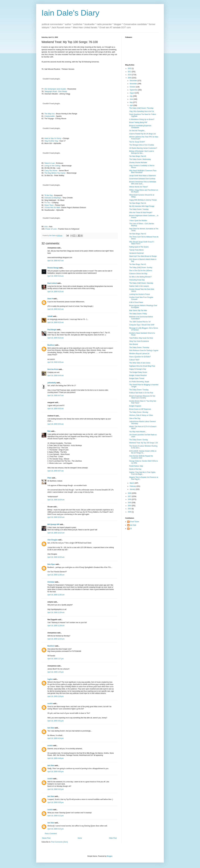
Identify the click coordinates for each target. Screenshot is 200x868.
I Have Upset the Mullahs (138, 221)
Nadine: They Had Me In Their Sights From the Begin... (142, 473)
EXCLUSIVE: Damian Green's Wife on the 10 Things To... (143, 452)
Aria (46, 227)
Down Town (49, 205)
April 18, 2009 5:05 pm (56, 802)
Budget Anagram (135, 406)
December (134, 81)
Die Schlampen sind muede (55, 89)
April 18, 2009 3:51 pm (56, 721)
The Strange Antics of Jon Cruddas (142, 145)
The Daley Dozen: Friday (138, 314)
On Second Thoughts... (137, 131)
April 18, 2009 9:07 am (56, 261)
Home (80, 838)
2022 (130, 68)
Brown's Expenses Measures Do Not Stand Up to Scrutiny (142, 397)
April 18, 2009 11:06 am (56, 575)
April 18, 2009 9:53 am (56, 424)
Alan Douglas (53, 540)
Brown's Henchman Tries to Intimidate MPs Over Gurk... (143, 183)
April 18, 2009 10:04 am (56, 500)
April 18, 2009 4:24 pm (56, 738)
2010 (130, 75)
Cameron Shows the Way (138, 274)
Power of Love (51, 229)
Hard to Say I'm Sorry (53, 138)
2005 (130, 503)
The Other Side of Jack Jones (140, 363)
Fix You (47, 203)
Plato (49, 478)
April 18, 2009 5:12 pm (56, 816)
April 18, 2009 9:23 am (56, 322)
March (132, 483)
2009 (130, 78)
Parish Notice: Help (136, 466)
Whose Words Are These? (139, 187)
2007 (130, 496)
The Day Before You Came (55, 173)
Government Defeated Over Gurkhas (142, 179)
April (131, 105)
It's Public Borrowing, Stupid (139, 382)
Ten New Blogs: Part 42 (138, 264)
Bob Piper (51, 564)
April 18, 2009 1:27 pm (56, 659)
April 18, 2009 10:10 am (56, 517)
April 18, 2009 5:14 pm (56, 829)
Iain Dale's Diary (70, 13)
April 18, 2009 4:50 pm (56, 772)
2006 (130, 499)
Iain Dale (51, 728)
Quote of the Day (135, 469)
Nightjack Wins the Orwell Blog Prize (142, 366)
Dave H (50, 299)
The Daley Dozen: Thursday (139, 347)
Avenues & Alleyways (53, 198)
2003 (130, 509)
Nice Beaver (134, 344)
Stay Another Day (51, 141)
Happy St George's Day (138, 369)
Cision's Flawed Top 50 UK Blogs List (142, 134)
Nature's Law (50, 163)
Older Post (113, 838)
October (133, 87)
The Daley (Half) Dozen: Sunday (141, 268)
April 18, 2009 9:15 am (56, 292)
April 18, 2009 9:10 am (56, 276)
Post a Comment (51, 834)
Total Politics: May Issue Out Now (141, 338)
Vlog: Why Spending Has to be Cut (142, 111)
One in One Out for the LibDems (141, 271)
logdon (50, 679)
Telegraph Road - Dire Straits (56, 91)
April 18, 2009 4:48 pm (56, 758)
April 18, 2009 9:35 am (56, 362)
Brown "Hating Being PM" (138, 122)
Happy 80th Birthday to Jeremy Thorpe (143, 200)
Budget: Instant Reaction (138, 375)
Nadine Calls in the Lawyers (139, 286)
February (133, 486)
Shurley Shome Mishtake (138, 162)
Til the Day (49, 195)
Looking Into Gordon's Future (140, 294)
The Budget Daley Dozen (138, 372)
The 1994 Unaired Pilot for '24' (140, 322)
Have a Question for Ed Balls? (140, 357)
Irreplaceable (49, 116)
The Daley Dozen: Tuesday (139, 209)
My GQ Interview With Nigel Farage (142, 206)
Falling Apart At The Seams (139, 247)
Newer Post (46, 838)
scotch (50, 704)
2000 (130, 512)
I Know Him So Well (52, 207)
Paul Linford (52, 283)
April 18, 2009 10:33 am (56, 557)
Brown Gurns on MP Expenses (140, 409)
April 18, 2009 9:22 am (56, 309)
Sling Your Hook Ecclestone (139, 341)
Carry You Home (51, 171)
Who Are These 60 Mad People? (141, 212)
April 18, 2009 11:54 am (56, 612)
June (132, 99)
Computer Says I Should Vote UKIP (142, 325)
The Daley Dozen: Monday (139, 412)
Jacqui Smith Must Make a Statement (142, 176)
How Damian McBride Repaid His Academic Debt (141, 457)
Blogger (110, 856)
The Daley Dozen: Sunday (139, 440)
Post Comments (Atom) (60, 842)
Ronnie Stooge (53, 268)
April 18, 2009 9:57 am (56, 471)
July (131, 96)
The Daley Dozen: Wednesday (140, 159)
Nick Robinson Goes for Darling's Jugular (144, 350)
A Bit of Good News (136, 302)
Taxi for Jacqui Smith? (137, 142)
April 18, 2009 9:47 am (56, 395)
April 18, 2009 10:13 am (56, 533)
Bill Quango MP (53, 524)
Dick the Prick (53, 369)
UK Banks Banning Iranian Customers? (143, 148)
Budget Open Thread (137, 378)
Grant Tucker (135, 522)
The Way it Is (49, 114)
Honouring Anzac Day (137, 280)
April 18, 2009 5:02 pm (56, 789)
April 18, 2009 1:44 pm (56, 672)
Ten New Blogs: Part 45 (138, 156)
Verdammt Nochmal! (137, 253)
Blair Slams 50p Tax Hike (138, 310)
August (132, 93)
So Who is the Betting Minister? (140, 277)
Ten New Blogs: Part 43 (138, 234)
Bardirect (51, 345)
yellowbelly (52, 383)
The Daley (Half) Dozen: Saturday (141, 283)
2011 (130, 72)
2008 (130, 493)
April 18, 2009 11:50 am (56, 595)
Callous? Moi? (134, 360)
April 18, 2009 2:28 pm (56, 696)
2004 (130, 506)
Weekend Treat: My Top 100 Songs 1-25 (143, 443)
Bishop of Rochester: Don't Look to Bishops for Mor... (142, 152)
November (134, 84)
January (133, 489)
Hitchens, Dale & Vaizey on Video (141, 415)
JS (131, 529)
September (134, 90)
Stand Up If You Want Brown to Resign (143, 256)
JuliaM (50, 316)
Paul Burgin (52, 330)
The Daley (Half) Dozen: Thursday (141, 108)
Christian (51, 582)
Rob (49, 431)
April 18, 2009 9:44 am (56, 375)
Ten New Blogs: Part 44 (138, 203)
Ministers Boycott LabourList (139, 354)
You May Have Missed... (138, 432)
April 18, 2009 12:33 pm (56, 639)
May (131, 102)
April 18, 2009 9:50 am (56, 409)
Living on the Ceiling (52, 166)
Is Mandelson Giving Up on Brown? (142, 119)
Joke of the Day (135, 418)
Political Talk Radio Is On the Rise (141, 393)
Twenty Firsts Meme (136, 250)
